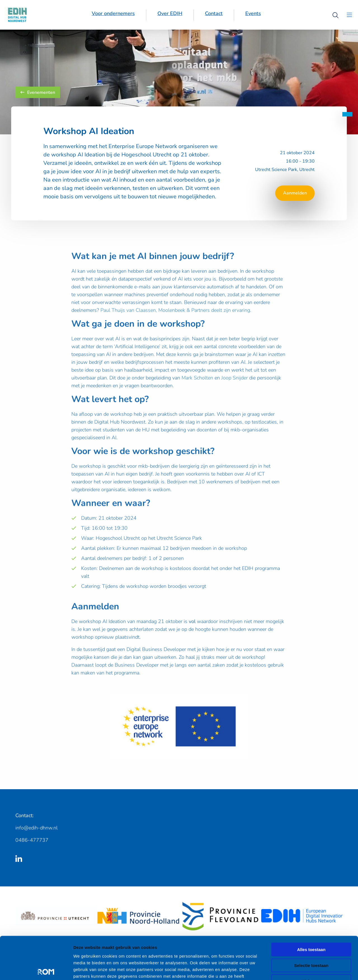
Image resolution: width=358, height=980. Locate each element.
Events (253, 13)
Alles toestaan (311, 913)
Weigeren (311, 944)
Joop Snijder (235, 386)
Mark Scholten (197, 386)
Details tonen (302, 969)
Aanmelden (295, 193)
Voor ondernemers (113, 13)
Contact (214, 13)
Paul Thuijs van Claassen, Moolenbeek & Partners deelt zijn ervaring (175, 318)
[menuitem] (113, 15)
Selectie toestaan (311, 929)
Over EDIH (170, 13)
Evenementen (38, 92)
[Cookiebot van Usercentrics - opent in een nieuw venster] (36, 969)
